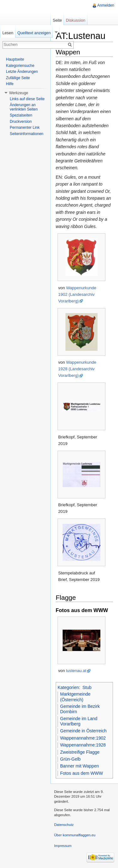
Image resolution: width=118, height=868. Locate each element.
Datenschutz (64, 825)
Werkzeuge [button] (19, 93)
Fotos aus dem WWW (81, 773)
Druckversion (21, 122)
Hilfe (10, 84)
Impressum (63, 846)
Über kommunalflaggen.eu (75, 835)
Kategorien (68, 687)
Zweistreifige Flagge (80, 752)
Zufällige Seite (18, 78)
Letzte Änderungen (22, 72)
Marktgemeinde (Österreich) (75, 697)
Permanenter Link (25, 127)
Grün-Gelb (70, 759)
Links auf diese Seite (27, 99)
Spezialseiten (21, 115)
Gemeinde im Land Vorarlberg (79, 721)
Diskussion (76, 20)
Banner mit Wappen (79, 766)
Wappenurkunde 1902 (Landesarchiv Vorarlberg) (77, 294)
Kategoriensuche (20, 66)
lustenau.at (76, 671)
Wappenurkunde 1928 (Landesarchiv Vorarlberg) (77, 369)
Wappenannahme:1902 (83, 738)
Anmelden (106, 5)
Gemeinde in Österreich (83, 731)
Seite (57, 20)
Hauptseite (15, 59)
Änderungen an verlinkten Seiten (24, 107)
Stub (87, 687)
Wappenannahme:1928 (83, 745)
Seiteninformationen (27, 134)
